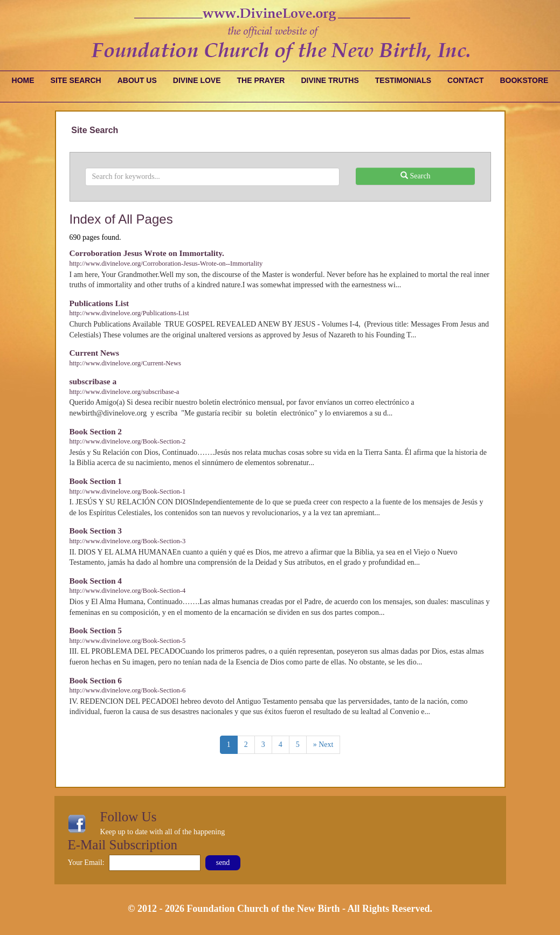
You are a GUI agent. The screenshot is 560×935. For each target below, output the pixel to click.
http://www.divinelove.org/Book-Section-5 (128, 641)
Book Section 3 (96, 531)
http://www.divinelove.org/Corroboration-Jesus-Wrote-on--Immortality (166, 264)
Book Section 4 (96, 581)
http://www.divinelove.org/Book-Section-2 (128, 441)
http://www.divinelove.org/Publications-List (129, 313)
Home (23, 80)
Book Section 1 (96, 481)
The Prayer (261, 80)
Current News (94, 353)
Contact (465, 80)
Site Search (76, 80)
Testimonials (403, 80)
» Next (323, 744)
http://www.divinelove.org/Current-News (125, 363)
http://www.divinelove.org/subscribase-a (125, 392)
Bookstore (524, 80)
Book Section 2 (96, 431)
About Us (137, 80)
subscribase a (93, 381)
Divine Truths (330, 80)
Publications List (99, 303)
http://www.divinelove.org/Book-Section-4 (128, 591)
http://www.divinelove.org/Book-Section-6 (128, 690)
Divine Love (197, 80)
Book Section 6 (96, 680)
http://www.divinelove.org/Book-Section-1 (128, 491)
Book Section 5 (96, 630)
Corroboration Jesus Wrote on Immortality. (147, 253)
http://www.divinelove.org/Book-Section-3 (128, 541)
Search (416, 176)
